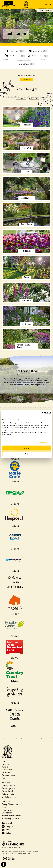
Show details (43, 442)
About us (5, 767)
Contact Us (6, 802)
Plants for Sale (15, 51)
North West (27, 301)
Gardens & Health (8, 775)
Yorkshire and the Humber (24, 346)
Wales (26, 277)
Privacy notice (7, 810)
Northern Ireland (34, 99)
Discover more (7, 770)
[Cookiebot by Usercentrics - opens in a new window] (42, 413)
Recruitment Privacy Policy (12, 816)
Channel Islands (21, 99)
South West (26, 148)
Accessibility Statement (10, 818)
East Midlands (26, 224)
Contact (9, 7)
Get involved (6, 773)
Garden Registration (9, 788)
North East (27, 324)
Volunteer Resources (45, 10)
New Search (27, 79)
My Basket (13, 6)
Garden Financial (8, 791)
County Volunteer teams (11, 804)
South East (26, 125)
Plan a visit (6, 764)
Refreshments (38, 51)
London (26, 171)
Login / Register (5, 6)
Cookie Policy (7, 813)
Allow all (26, 448)
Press (4, 807)
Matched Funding (8, 794)
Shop (4, 778)
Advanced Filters (26, 64)
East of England (26, 251)
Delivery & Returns (9, 786)
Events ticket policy (9, 797)
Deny (26, 454)
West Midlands (26, 198)
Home (4, 761)
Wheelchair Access (38, 56)
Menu (47, 5)
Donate (8, 3)
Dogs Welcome (15, 56)
